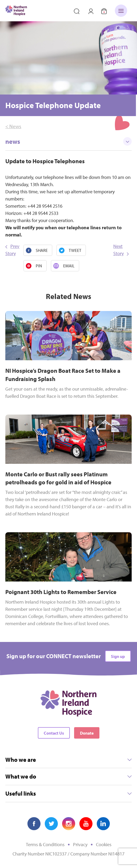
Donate (87, 733)
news (68, 141)
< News (13, 126)
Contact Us (54, 733)
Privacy (80, 844)
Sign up (118, 656)
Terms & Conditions (45, 844)
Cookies (104, 844)
